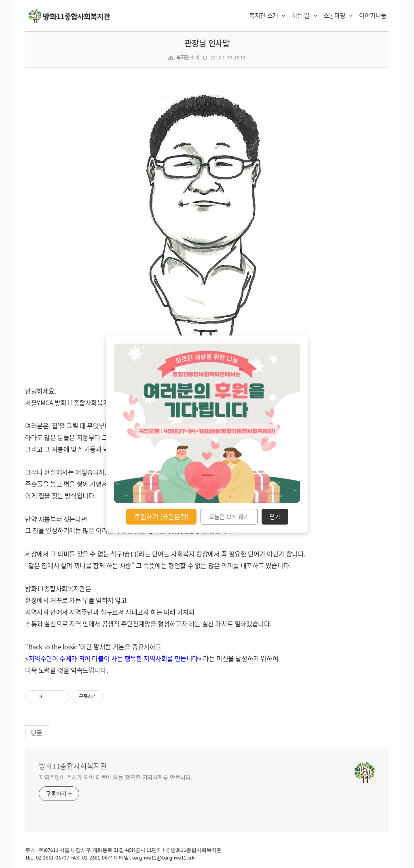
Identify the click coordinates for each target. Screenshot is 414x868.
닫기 (275, 517)
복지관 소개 (267, 15)
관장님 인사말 (207, 43)
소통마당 (338, 15)
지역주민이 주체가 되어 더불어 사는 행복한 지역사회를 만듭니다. (116, 777)
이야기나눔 (373, 15)
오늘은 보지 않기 (229, 517)
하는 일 (305, 15)
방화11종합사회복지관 (73, 766)
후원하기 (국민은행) (161, 516)
